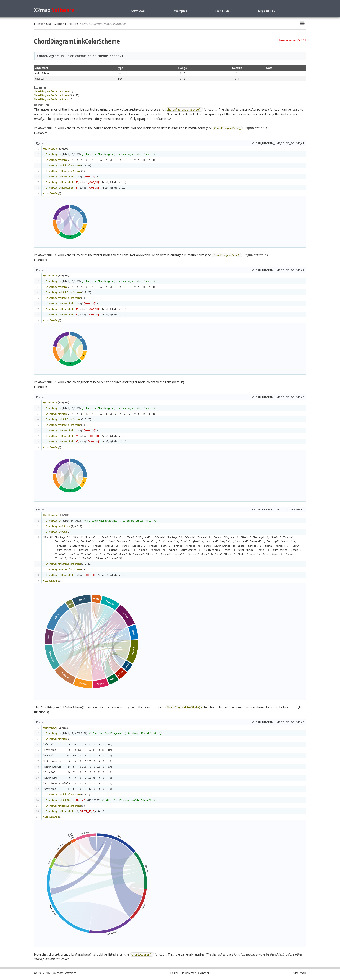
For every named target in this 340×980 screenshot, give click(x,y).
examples (180, 11)
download (138, 11)
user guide (222, 11)
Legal (174, 973)
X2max (54, 10)
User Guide (54, 24)
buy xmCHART (267, 11)
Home (38, 24)
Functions (72, 24)
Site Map (300, 973)
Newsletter (188, 973)
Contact (204, 973)
